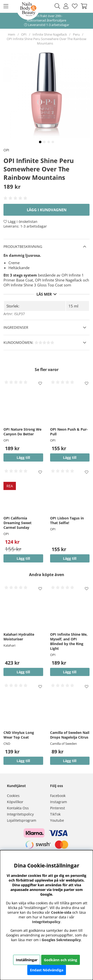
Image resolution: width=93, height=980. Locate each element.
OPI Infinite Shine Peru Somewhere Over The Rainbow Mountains (46, 41)
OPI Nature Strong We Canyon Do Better (22, 432)
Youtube (57, 820)
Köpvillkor (15, 802)
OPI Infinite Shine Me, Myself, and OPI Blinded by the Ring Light (69, 641)
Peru (76, 34)
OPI (24, 34)
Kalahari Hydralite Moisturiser (19, 637)
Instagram (59, 802)
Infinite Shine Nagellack (50, 34)
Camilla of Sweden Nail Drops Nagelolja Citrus (70, 735)
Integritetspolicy (20, 814)
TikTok (55, 814)
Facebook (58, 796)
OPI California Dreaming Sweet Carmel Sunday (17, 523)
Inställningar (27, 960)
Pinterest (58, 808)
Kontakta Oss (18, 808)
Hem (12, 34)
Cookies (13, 796)
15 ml (73, 306)
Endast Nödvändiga (47, 970)
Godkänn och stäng (61, 960)
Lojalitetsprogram (22, 820)
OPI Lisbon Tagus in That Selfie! (67, 520)
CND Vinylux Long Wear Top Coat (19, 735)
